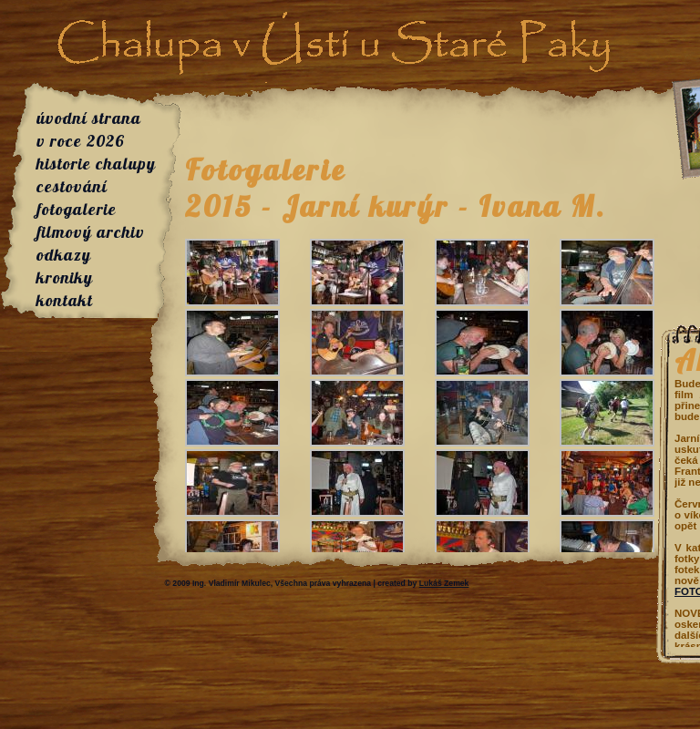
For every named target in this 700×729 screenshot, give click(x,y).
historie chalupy (96, 164)
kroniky (65, 277)
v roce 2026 (81, 141)
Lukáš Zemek (444, 583)
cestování (72, 186)
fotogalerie (77, 209)
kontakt (65, 300)
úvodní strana (89, 118)
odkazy (64, 255)
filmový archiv (91, 232)
